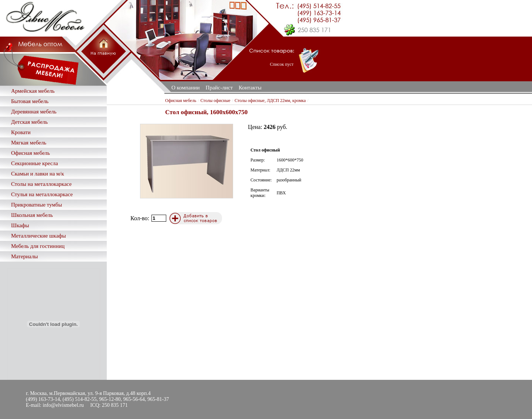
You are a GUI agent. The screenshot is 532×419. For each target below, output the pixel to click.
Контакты (250, 88)
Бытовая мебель (30, 101)
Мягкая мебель (29, 143)
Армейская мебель (33, 91)
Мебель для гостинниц (38, 246)
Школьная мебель (32, 215)
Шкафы (20, 225)
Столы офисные (215, 101)
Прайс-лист (219, 88)
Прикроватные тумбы (37, 205)
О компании (186, 88)
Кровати (21, 132)
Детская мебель (29, 122)
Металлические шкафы (38, 236)
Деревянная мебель (34, 112)
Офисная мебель (30, 153)
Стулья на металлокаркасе (42, 194)
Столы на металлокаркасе (41, 184)
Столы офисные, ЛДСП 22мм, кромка (270, 101)
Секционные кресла (35, 163)
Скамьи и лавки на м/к (37, 174)
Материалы (25, 256)
